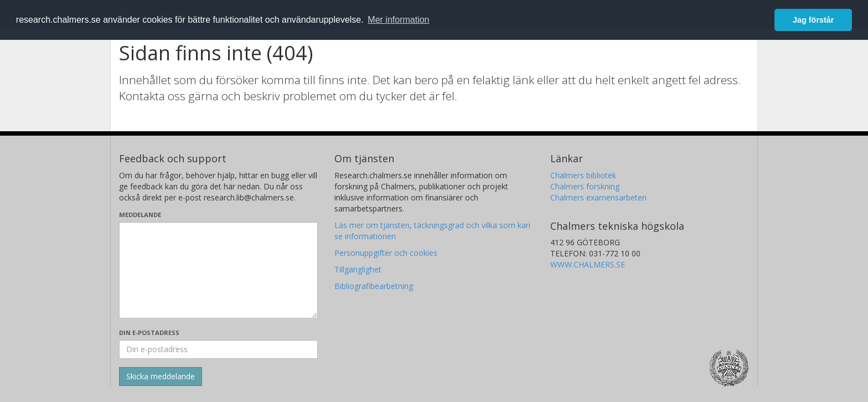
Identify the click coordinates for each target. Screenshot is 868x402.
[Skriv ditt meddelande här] (218, 270)
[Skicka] (161, 377)
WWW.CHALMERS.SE (588, 264)
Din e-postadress (149, 333)
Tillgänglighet (358, 269)
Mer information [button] (398, 20)
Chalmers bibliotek (583, 175)
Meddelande (140, 215)
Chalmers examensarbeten (598, 197)
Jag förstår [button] (813, 20)
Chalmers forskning (585, 186)
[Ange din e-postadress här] (218, 349)
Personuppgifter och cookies (386, 253)
